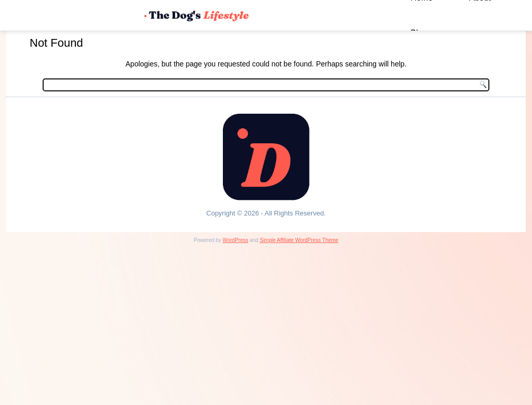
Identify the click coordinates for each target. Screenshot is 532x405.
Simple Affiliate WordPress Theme (299, 240)
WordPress (235, 240)
